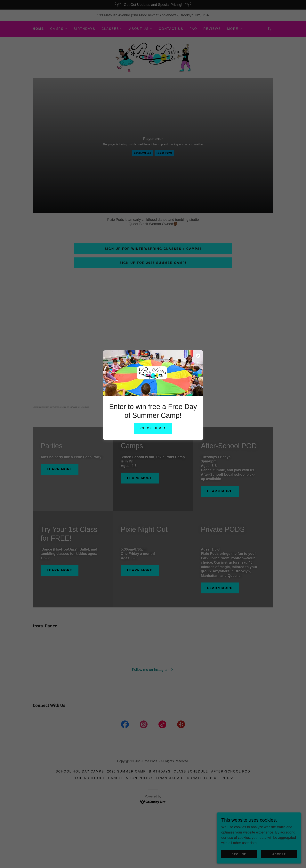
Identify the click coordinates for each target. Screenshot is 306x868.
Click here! (153, 428)
